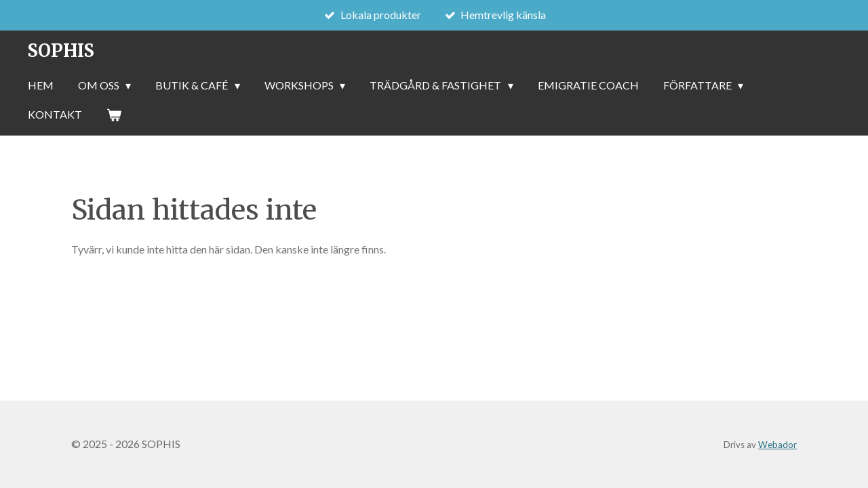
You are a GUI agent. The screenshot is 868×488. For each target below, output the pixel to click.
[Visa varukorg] (114, 115)
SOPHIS (61, 50)
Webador (777, 445)
